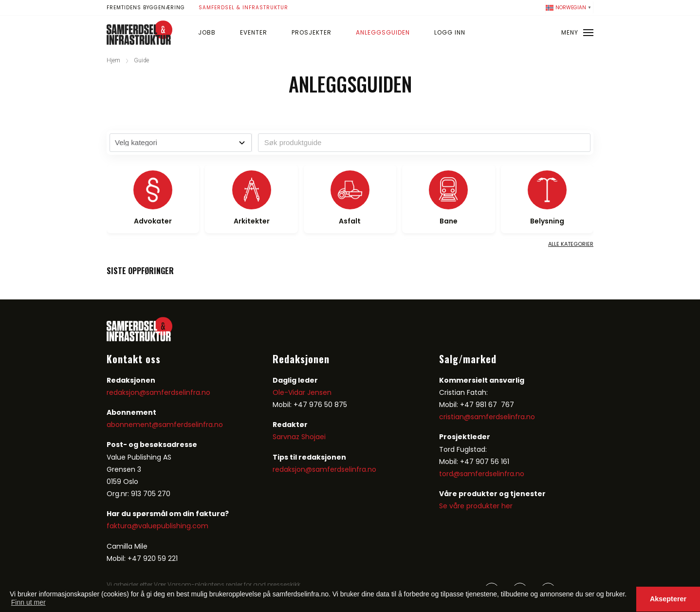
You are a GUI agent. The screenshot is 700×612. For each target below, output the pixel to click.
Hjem (113, 60)
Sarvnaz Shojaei (299, 437)
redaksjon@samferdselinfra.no (158, 392)
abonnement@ (133, 425)
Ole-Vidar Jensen (302, 392)
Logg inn (450, 32)
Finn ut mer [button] (28, 602)
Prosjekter (312, 32)
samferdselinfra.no (191, 425)
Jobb (207, 32)
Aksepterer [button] (668, 599)
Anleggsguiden (383, 32)
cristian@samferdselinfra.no (487, 417)
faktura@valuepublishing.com (157, 526)
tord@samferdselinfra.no (482, 474)
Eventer (254, 32)
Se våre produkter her (476, 506)
